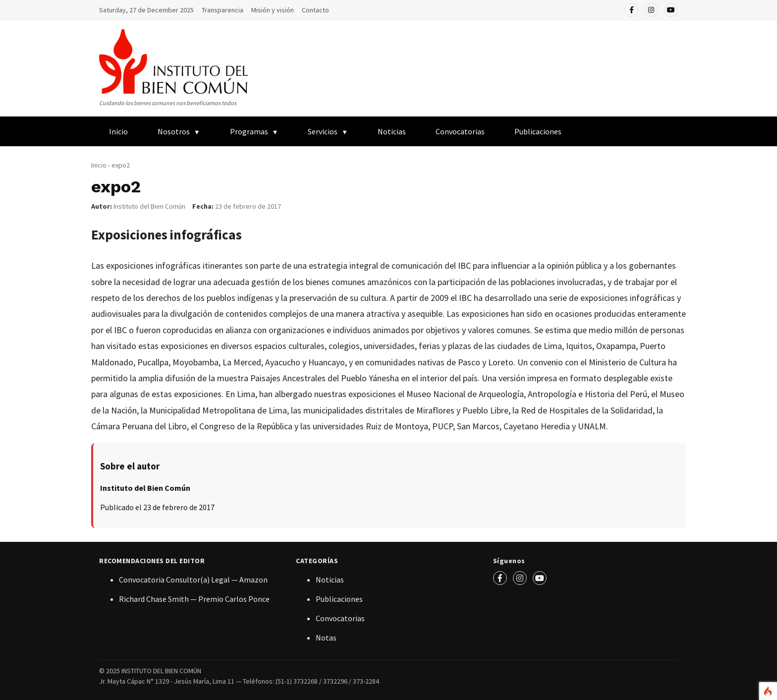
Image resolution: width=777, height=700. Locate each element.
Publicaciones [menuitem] (538, 131)
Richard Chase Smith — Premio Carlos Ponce (194, 599)
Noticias (392, 131)
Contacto (315, 10)
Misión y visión (273, 10)
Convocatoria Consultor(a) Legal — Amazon (193, 580)
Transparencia (222, 10)
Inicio (99, 165)
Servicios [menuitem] (323, 131)
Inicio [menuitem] (118, 131)
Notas (326, 638)
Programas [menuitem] (249, 131)
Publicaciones (339, 599)
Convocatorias (460, 131)
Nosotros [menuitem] (174, 131)
